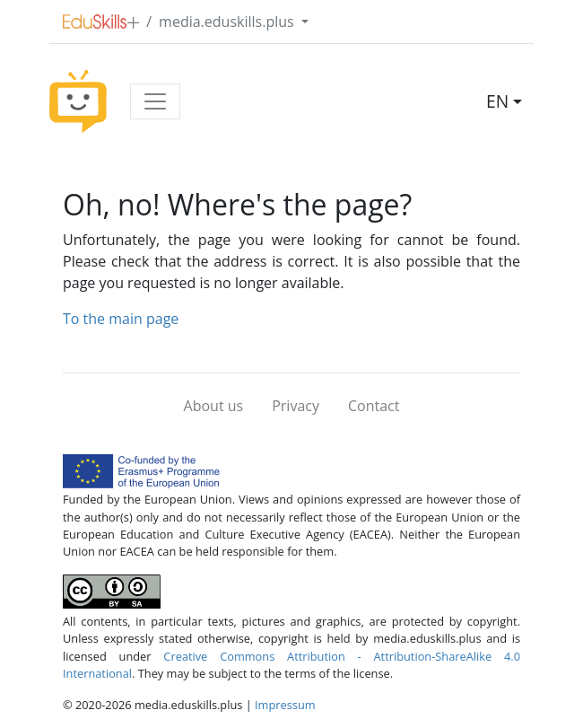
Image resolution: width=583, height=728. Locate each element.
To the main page (121, 319)
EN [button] (497, 101)
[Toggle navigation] (155, 101)
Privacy (296, 406)
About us (214, 406)
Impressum (285, 705)
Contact (374, 406)
